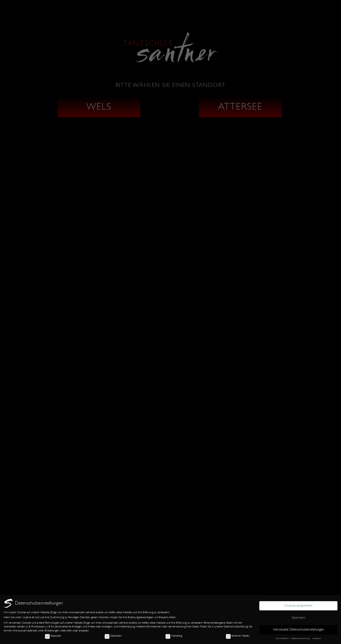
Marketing (174, 636)
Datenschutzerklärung (236, 626)
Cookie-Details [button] (282, 638)
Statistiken (113, 636)
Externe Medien (238, 636)
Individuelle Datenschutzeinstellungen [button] (298, 629)
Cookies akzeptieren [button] (298, 606)
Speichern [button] (298, 618)
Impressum (317, 638)
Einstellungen (52, 631)
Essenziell (53, 636)
